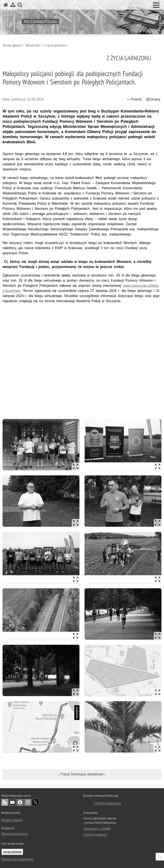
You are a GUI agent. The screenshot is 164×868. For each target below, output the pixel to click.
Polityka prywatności (95, 834)
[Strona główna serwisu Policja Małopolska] (6, 5)
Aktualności (33, 45)
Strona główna (12, 45)
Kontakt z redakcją (12, 820)
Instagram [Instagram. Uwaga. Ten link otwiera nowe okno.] (28, 802)
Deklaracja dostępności (15, 834)
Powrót (134, 99)
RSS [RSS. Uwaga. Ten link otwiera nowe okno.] (5, 802)
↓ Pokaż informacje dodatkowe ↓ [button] (82, 774)
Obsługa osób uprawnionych (18, 859)
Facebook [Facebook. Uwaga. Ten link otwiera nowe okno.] (20, 802)
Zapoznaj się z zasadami (97, 828)
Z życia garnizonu (56, 45)
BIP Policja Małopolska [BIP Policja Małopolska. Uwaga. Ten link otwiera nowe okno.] (108, 803)
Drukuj (153, 99)
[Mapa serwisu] (13, 5)
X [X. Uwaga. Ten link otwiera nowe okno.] (35, 802)
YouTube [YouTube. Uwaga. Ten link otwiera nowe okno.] (12, 802)
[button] (156, 5)
